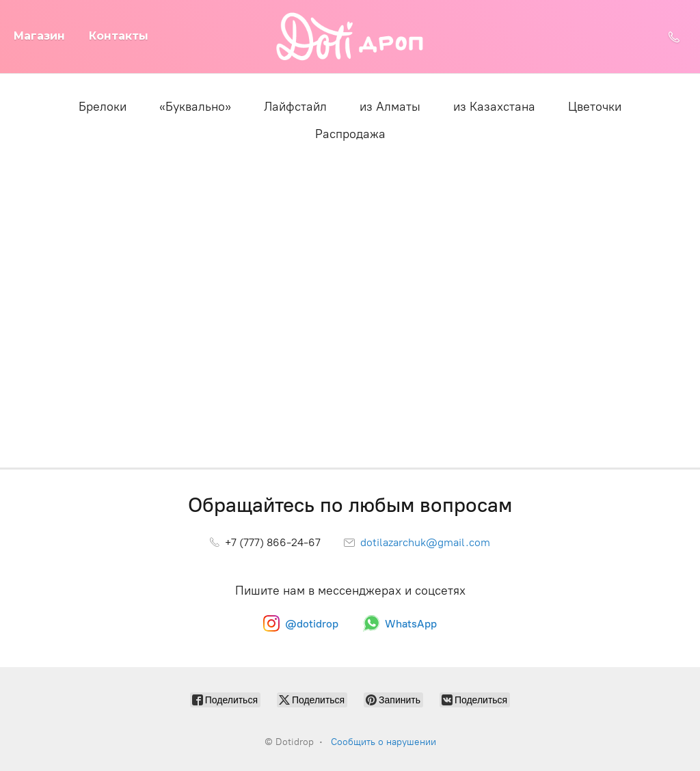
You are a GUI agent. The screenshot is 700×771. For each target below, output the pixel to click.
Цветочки (595, 107)
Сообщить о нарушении (383, 742)
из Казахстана (494, 107)
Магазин (39, 36)
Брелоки (103, 107)
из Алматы (390, 107)
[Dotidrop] (350, 37)
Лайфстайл (295, 107)
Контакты (119, 36)
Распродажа (350, 134)
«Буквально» (195, 107)
